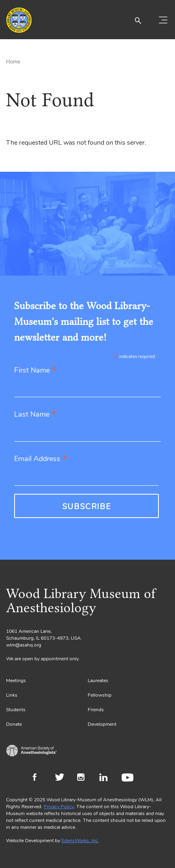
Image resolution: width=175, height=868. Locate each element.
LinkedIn (106, 778)
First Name (35, 371)
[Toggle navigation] (163, 20)
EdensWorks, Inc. (80, 841)
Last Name (35, 415)
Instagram (84, 778)
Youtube (129, 778)
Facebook (40, 778)
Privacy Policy (59, 807)
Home (13, 62)
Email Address (41, 459)
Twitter (62, 778)
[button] (138, 20)
